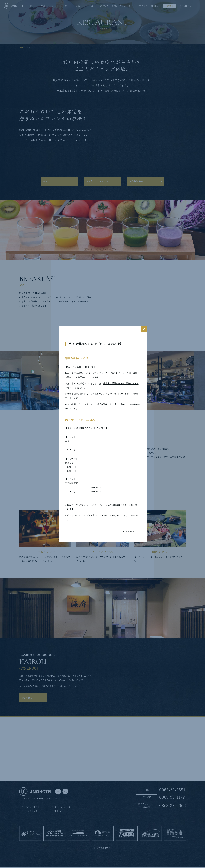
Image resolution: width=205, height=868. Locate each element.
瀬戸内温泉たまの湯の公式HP (111, 404)
